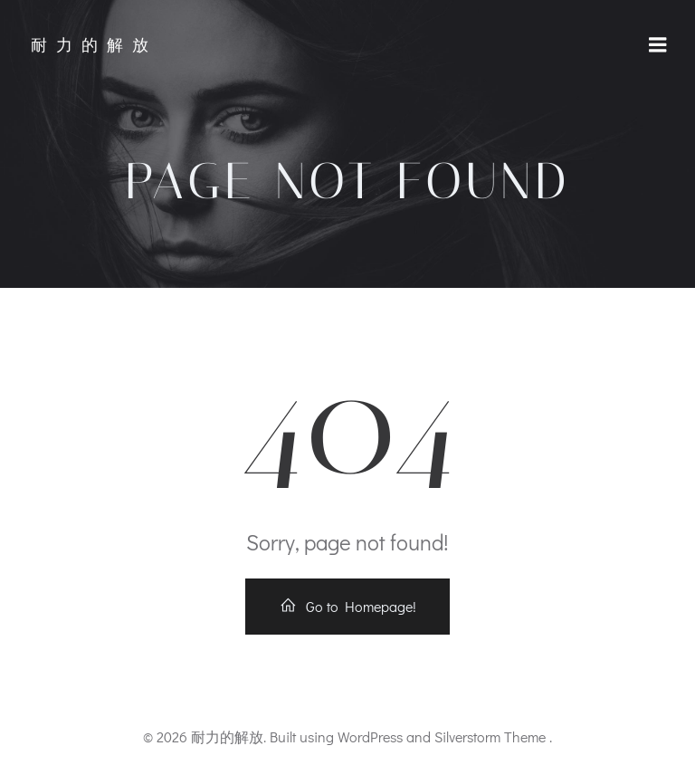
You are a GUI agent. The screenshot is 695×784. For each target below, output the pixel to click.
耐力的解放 (94, 45)
